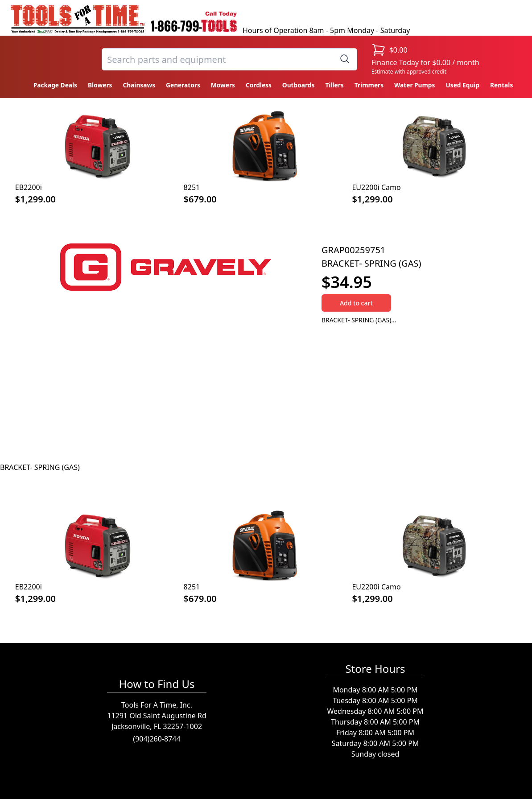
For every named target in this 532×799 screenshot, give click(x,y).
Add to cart (356, 303)
